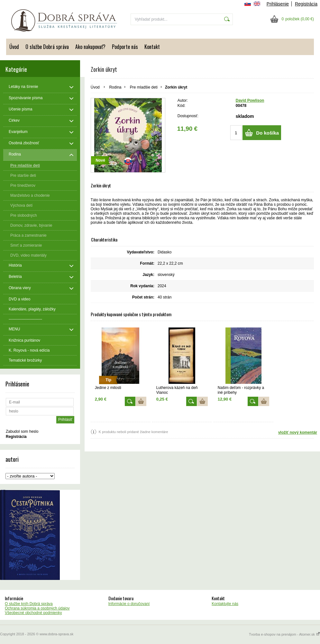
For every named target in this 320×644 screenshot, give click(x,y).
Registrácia (306, 4)
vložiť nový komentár (298, 432)
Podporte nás (125, 47)
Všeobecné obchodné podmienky (33, 613)
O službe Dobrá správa (47, 47)
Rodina (115, 87)
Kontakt (152, 47)
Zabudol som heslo (22, 431)
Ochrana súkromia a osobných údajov (37, 608)
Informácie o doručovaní (129, 604)
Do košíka (267, 133)
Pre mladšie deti (144, 87)
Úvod (14, 47)
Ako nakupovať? (90, 47)
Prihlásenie (278, 4)
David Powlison (250, 100)
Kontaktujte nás (225, 604)
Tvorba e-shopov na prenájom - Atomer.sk (284, 634)
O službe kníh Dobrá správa (29, 604)
